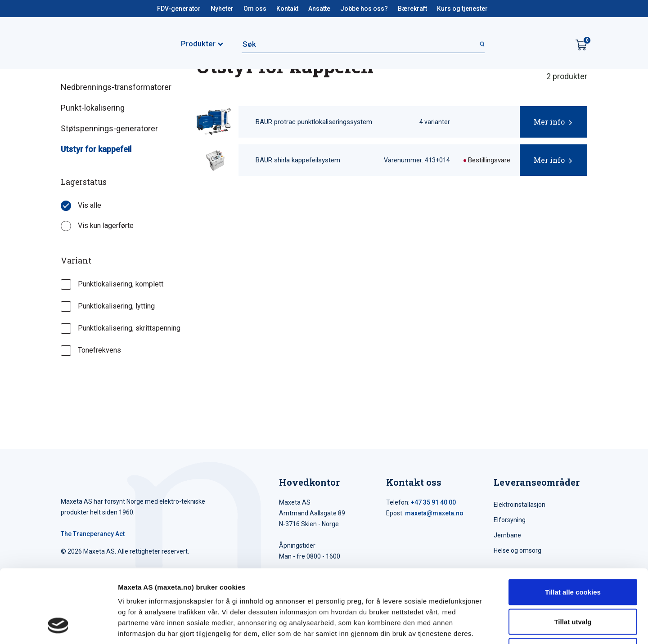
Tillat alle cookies (573, 526)
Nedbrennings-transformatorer (116, 87)
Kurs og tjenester (462, 9)
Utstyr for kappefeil (96, 149)
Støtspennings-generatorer (109, 128)
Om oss (255, 9)
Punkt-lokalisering (93, 108)
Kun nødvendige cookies (573, 585)
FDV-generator (179, 9)
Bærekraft (412, 9)
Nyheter (222, 9)
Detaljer (479, 626)
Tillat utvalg (573, 556)
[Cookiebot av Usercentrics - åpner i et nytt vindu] (58, 626)
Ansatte (319, 9)
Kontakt (287, 9)
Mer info (549, 122)
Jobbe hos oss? (364, 9)
